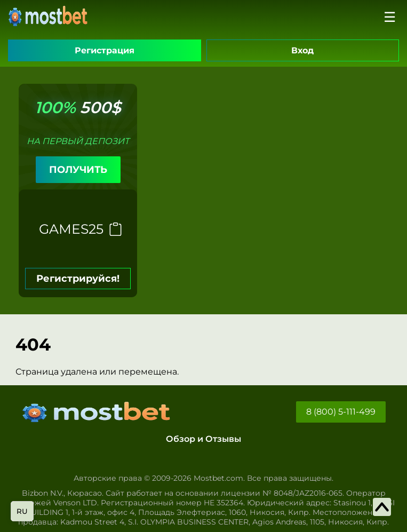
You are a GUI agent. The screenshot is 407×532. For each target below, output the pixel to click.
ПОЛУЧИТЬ (78, 170)
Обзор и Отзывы (204, 439)
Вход (302, 50)
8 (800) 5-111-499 (341, 412)
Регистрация (105, 50)
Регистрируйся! (78, 279)
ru (22, 511)
